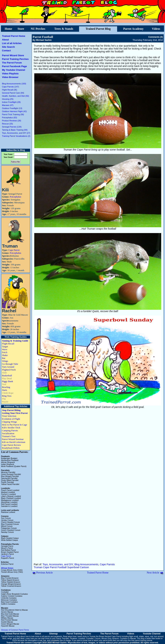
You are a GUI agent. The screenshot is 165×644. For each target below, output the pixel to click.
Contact (6, 51)
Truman (38, 567)
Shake (5, 355)
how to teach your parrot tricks (100, 640)
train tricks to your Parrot (51, 638)
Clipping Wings (9, 422)
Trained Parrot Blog (98, 29)
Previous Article (45, 573)
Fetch (5, 352)
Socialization (8, 433)
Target (5, 346)
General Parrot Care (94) (13, 93)
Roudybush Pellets (11, 448)
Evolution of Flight (11, 419)
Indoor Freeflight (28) (11, 102)
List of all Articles (12, 43)
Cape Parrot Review (12, 445)
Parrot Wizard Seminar (13, 439)
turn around (159, 636)
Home (8, 29)
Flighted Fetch (9, 370)
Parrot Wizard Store (13, 55)
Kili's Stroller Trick (11, 428)
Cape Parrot (14, 250)
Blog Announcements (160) (14, 84)
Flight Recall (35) (10, 90)
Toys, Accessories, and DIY (58, 564)
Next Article (153, 573)
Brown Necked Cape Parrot (110, 636)
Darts (5, 390)
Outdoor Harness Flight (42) (14, 111)
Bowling (6, 387)
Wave (5, 349)
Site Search (8, 47)
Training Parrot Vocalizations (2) (16, 136)
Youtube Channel (152, 634)
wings (10, 638)
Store (21, 29)
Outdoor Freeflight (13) (12, 108)
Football (62, 567)
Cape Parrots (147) (11, 87)
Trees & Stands (64, 29)
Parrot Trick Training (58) (13, 114)
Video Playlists (10, 74)
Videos (156, 29)
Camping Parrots (10, 430)
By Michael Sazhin (42, 40)
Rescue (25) (7, 124)
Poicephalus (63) (10, 118)
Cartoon (84, 567)
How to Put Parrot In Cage (15, 425)
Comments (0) (156, 37)
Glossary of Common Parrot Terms (15, 630)
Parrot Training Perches (15, 59)
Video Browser (10, 77)
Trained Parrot (7, 636)
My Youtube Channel (14, 70)
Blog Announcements (86, 564)
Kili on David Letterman (14, 442)
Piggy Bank (8, 381)
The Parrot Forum (12, 63)
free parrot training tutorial (142, 640)
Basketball (7, 376)
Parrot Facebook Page (14, 66)
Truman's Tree (9, 436)
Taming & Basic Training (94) (15, 130)
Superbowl (73, 567)
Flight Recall (8, 344)
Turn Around (8, 367)
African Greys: (7, 568)
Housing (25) (8, 99)
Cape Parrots (107, 564)
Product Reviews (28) (12, 121)
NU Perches (38, 29)
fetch (4, 638)
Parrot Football (43, 37)
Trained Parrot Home (14, 36)
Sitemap (53, 634)
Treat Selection (9, 416)
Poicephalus (16, 197)
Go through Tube (10, 364)
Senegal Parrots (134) (12, 127)
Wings (5, 361)
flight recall (134, 636)
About (5, 40)
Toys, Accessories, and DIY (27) (16, 133)
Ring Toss (7, 396)
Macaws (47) (8, 105)
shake (142, 636)
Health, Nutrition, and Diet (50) (16, 96)
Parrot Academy (133, 29)
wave (147, 636)
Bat (4, 358)
